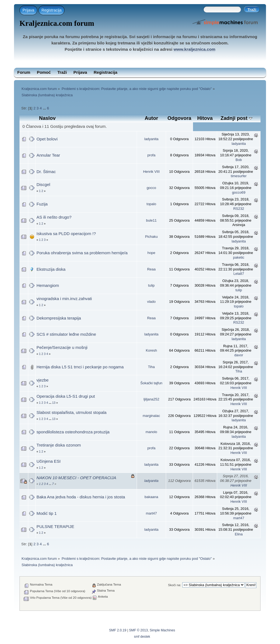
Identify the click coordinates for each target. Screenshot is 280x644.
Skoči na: (175, 585)
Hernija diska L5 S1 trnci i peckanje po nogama (80, 367)
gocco (151, 188)
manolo (151, 432)
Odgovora (179, 118)
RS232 (239, 209)
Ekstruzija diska (51, 269)
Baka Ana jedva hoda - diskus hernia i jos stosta (81, 497)
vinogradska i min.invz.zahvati (64, 299)
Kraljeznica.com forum (57, 23)
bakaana (152, 497)
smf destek (142, 637)
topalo (151, 204)
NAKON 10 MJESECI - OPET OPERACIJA (76, 478)
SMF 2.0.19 (118, 630)
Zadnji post (236, 118)
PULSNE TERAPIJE (55, 526)
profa (151, 155)
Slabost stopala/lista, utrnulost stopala (72, 412)
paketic (239, 257)
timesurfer (239, 176)
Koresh (151, 350)
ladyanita (152, 139)
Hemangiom (48, 285)
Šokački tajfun (151, 383)
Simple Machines (162, 630)
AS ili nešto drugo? (54, 217)
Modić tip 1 (47, 513)
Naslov (47, 118)
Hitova (205, 118)
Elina (239, 534)
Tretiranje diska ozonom (59, 445)
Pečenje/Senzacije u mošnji (62, 347)
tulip (152, 285)
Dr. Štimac (46, 172)
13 (54, 403)
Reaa (151, 269)
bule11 (151, 220)
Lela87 (239, 274)
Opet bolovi (47, 139)
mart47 (151, 513)
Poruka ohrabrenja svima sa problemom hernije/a (82, 253)
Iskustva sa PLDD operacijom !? (66, 234)
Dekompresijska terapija (59, 318)
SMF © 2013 (138, 630)
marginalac (151, 416)
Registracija (51, 10)
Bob (239, 160)
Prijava (28, 10)
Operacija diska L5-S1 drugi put (66, 396)
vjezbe (43, 380)
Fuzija (42, 204)
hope (151, 253)
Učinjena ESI (49, 461)
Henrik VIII (151, 172)
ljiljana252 (151, 399)
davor (239, 355)
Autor (151, 118)
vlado (151, 302)
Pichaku (151, 237)
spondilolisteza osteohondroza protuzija (73, 432)
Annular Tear (48, 155)
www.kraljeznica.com (194, 49)
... (45, 108)
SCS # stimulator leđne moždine (66, 334)
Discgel (43, 184)
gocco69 (239, 192)
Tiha (151, 367)
